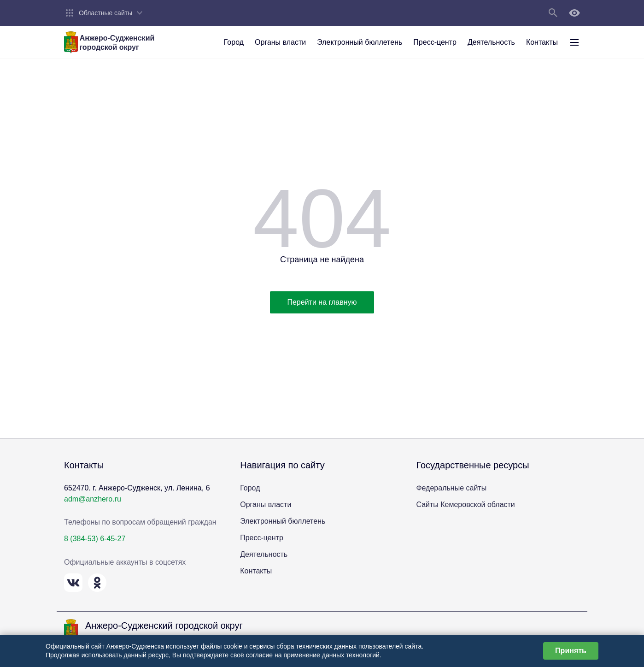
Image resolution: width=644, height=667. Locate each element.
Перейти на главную (322, 302)
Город (250, 488)
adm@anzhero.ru (93, 499)
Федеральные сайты (451, 488)
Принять (571, 651)
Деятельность (264, 554)
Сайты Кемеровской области (465, 505)
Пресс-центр (262, 538)
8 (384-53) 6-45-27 (95, 539)
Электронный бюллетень (283, 521)
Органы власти (266, 505)
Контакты (256, 571)
